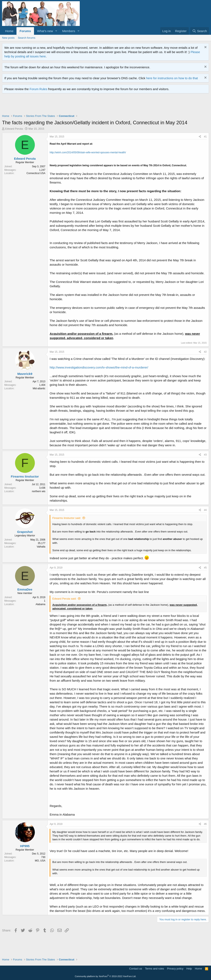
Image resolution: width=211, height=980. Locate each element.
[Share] (200, 137)
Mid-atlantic (39, 388)
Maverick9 (25, 374)
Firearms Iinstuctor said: (67, 518)
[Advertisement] (77, 105)
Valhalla (41, 547)
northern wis (39, 491)
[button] (56, 31)
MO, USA (40, 861)
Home (9, 31)
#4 (205, 510)
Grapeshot (25, 532)
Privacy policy (175, 969)
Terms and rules (155, 969)
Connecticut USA (36, 173)
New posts (8, 38)
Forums (25, 31)
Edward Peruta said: (64, 599)
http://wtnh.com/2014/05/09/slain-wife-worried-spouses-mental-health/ (88, 152)
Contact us (136, 969)
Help (189, 969)
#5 (205, 568)
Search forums (27, 38)
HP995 (25, 846)
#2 (205, 352)
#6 (205, 824)
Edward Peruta (14, 129)
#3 (205, 455)
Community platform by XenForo (105, 976)
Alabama (40, 604)
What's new (45, 31)
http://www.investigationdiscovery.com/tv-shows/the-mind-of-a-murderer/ (99, 367)
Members (69, 31)
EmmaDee (25, 589)
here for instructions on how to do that (172, 78)
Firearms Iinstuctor (25, 476)
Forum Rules (39, 89)
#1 (205, 137)
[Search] (200, 31)
